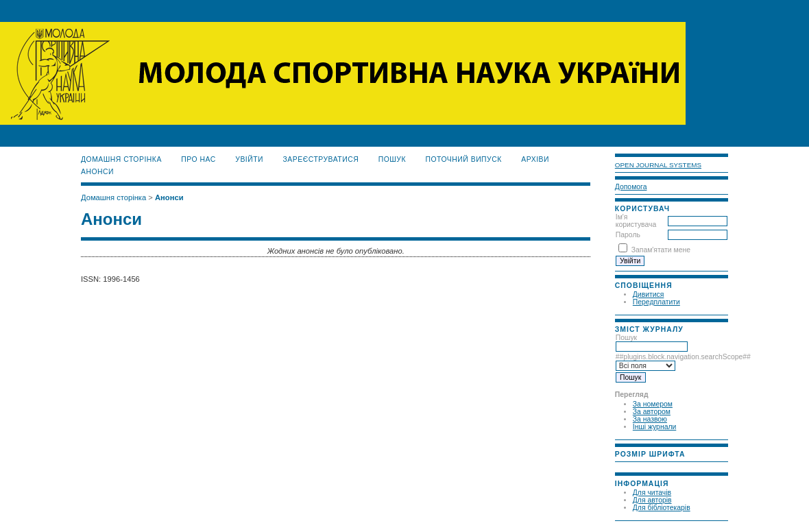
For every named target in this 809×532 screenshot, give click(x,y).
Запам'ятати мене (661, 250)
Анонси (97, 172)
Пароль (628, 235)
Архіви (535, 159)
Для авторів (652, 500)
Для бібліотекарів (662, 508)
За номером (653, 404)
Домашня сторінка (121, 159)
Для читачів (652, 493)
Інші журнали (654, 427)
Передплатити (656, 302)
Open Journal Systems (658, 165)
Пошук (652, 342)
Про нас (198, 159)
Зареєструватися (321, 159)
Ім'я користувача (636, 221)
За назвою (650, 419)
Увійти (249, 159)
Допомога (631, 187)
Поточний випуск (463, 159)
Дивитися (649, 294)
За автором (652, 412)
